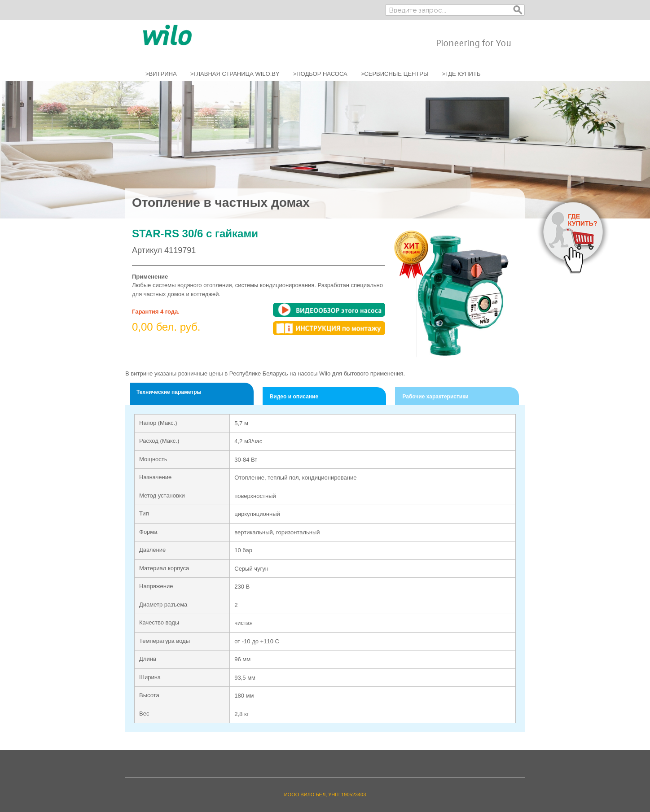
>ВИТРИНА (161, 74)
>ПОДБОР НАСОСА (320, 74)
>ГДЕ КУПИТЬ (461, 74)
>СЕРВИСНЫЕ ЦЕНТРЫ (395, 74)
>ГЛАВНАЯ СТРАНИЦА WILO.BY (235, 74)
